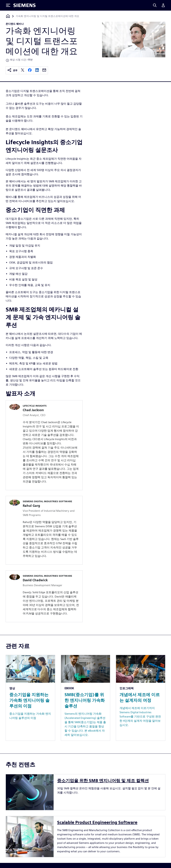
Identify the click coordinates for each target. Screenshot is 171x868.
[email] (44, 70)
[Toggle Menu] (8, 5)
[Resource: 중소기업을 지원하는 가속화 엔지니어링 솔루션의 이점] (30, 698)
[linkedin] (37, 70)
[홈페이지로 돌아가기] (8, 16)
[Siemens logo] (25, 5)
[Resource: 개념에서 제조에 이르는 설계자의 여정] (141, 698)
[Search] (155, 5)
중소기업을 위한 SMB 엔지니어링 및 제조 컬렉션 (103, 781)
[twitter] (23, 70)
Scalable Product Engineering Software (97, 822)
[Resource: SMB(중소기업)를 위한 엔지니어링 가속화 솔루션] (86, 698)
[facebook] (30, 70)
